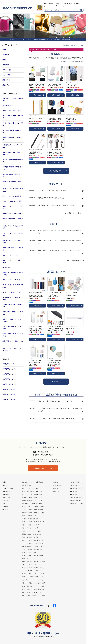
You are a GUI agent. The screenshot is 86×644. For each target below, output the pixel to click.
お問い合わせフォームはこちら (43, 468)
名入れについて (7, 497)
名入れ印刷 (6, 65)
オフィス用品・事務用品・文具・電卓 (13, 117)
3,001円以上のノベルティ (10, 399)
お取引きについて (7, 491)
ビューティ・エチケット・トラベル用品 (13, 234)
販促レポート (6, 80)
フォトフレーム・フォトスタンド (12, 111)
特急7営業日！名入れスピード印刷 (73, 45)
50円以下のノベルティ (9, 364)
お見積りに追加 (37, 95)
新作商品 (5, 50)
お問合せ (5, 485)
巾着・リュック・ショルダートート (13, 280)
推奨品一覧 (56, 382)
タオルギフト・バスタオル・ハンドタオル (13, 313)
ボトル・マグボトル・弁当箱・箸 (12, 196)
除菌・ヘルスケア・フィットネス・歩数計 (13, 242)
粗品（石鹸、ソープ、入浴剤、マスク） (13, 342)
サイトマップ (6, 510)
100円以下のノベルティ (9, 369)
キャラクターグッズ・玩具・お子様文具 (13, 227)
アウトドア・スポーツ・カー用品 (12, 201)
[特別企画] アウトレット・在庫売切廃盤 (13, 99)
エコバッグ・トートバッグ (10, 255)
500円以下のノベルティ (9, 384)
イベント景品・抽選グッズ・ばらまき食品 (13, 328)
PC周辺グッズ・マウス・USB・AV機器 (12, 146)
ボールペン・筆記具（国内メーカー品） (13, 131)
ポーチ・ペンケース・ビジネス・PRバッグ (13, 286)
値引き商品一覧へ (56, 171)
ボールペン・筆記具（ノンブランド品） (13, 139)
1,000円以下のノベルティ (10, 389)
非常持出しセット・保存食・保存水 (13, 214)
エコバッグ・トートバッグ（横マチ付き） (13, 261)
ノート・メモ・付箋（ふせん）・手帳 (13, 124)
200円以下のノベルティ (9, 374)
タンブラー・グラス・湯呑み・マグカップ (13, 190)
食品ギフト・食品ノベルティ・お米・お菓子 (12, 320)
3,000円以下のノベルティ (10, 394)
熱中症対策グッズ (8, 106)
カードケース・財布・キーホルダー (13, 292)
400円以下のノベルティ (9, 379)
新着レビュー (6, 85)
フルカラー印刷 (7, 70)
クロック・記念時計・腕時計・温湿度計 (13, 161)
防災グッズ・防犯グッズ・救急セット (13, 220)
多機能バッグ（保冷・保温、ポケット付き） (13, 274)
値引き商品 (6, 55)
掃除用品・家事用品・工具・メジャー (13, 175)
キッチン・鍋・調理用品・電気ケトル (13, 183)
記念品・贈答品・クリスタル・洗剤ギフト (13, 335)
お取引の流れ (6, 494)
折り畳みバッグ (7, 267)
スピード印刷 (6, 75)
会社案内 (5, 482)
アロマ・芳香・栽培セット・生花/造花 (13, 249)
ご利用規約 (5, 507)
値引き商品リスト (58, 485)
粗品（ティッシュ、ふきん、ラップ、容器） (12, 350)
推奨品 (4, 60)
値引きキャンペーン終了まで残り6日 (72, 62)
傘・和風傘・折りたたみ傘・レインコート (13, 298)
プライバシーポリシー (8, 488)
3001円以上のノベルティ (77, 503)
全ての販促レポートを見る (73, 213)
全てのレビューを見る (74, 261)
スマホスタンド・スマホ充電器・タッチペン (13, 153)
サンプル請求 (6, 500)
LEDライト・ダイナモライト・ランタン (13, 207)
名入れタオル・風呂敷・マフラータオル (13, 306)
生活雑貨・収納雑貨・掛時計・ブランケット (13, 168)
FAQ (4, 503)
